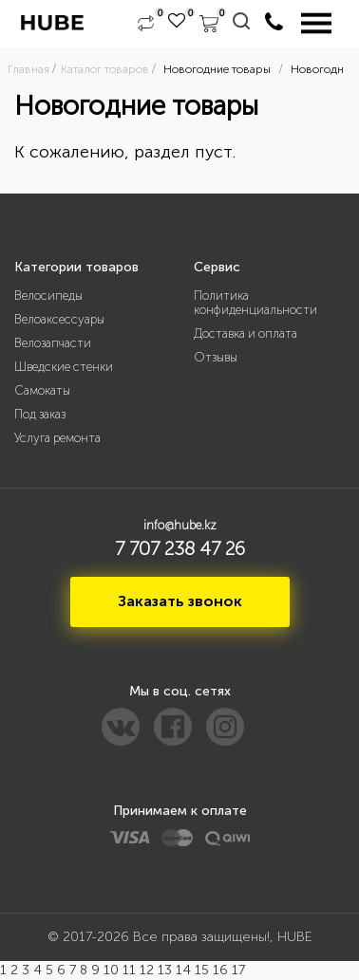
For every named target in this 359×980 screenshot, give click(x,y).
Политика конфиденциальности (255, 303)
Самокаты (42, 390)
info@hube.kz (180, 525)
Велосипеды (48, 296)
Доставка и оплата (246, 333)
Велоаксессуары (59, 319)
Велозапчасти (53, 343)
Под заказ (40, 414)
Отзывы (216, 357)
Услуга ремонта (57, 438)
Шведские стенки (64, 367)
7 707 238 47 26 (180, 548)
